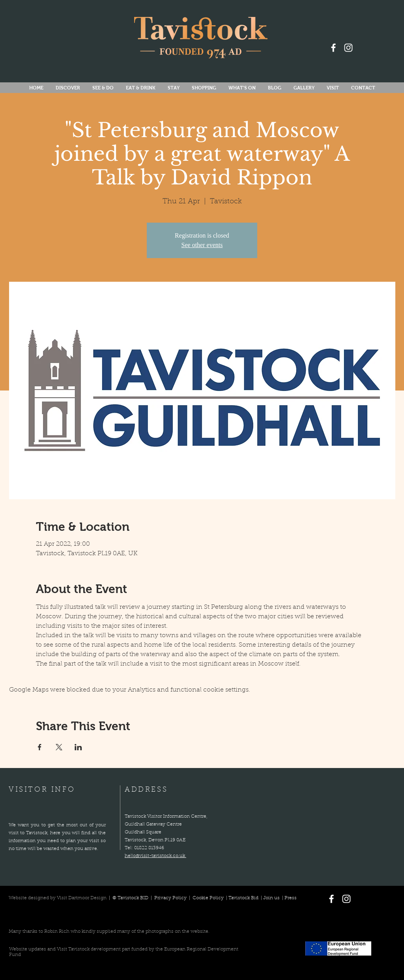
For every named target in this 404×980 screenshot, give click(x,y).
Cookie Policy (208, 898)
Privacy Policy (171, 898)
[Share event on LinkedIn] (78, 747)
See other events (202, 245)
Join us (271, 898)
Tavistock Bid (244, 898)
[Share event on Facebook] (40, 747)
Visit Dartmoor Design (82, 898)
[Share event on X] (59, 747)
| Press (288, 898)
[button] (242, 88)
